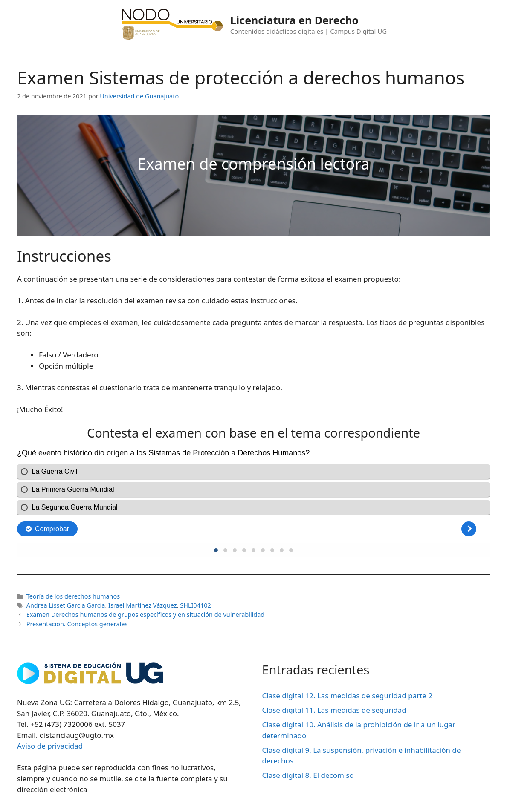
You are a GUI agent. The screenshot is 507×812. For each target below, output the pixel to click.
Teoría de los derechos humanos (73, 596)
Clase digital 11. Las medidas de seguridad (334, 710)
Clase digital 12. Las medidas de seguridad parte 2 (348, 695)
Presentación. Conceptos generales (77, 624)
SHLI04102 (195, 605)
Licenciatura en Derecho (294, 20)
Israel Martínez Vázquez (143, 605)
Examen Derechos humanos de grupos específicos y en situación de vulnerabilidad (146, 615)
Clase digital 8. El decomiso (308, 775)
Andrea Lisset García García (66, 605)
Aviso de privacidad (50, 746)
